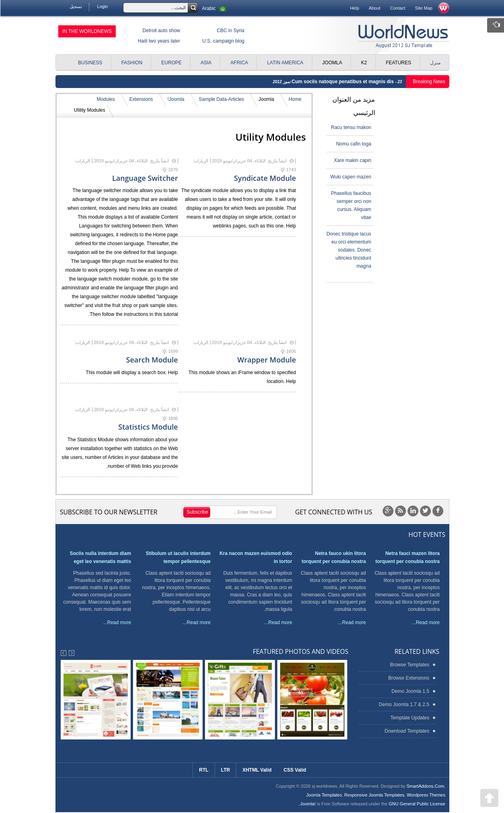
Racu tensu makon (351, 127)
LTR (225, 770)
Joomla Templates (324, 795)
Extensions (141, 99)
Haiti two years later (159, 41)
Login (102, 6)
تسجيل (75, 6)
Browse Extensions (408, 678)
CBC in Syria (230, 31)
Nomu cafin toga (353, 144)
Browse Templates (409, 665)
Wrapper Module (266, 360)
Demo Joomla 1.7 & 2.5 (404, 704)
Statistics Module (148, 427)
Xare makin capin (352, 160)
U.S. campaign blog (223, 41)
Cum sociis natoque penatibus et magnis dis (343, 82)
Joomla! (176, 99)
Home (295, 99)
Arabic (215, 8)
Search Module (152, 360)
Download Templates (407, 731)
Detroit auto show (161, 31)
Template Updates (409, 718)
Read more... (425, 623)
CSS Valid (295, 770)
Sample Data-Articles (221, 99)
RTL (203, 770)
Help (354, 8)
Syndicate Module (264, 178)
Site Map (423, 8)
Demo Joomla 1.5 (410, 691)
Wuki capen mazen (350, 177)
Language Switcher (145, 178)
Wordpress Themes (426, 795)
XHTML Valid (256, 770)
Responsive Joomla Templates (374, 795)
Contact (397, 8)
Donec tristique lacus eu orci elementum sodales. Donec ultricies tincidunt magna (348, 250)
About (374, 8)
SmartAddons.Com (425, 786)
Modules (105, 99)
